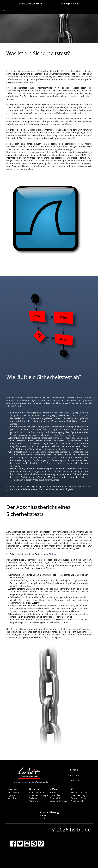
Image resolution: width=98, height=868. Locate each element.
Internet (13, 789)
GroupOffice (56, 798)
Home (6, 10)
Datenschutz (74, 780)
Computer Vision (79, 798)
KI (72, 789)
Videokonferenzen (59, 801)
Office (53, 789)
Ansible (43, 815)
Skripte (43, 818)
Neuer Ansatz (77, 801)
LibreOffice (55, 795)
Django (11, 795)
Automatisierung (49, 812)
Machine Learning (79, 793)
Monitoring (34, 801)
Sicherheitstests (37, 793)
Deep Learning (78, 795)
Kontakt (74, 770)
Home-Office (56, 793)
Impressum (74, 775)
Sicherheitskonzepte (39, 795)
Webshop (13, 798)
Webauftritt (13, 793)
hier (54, 554)
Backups (33, 798)
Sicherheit (35, 789)
